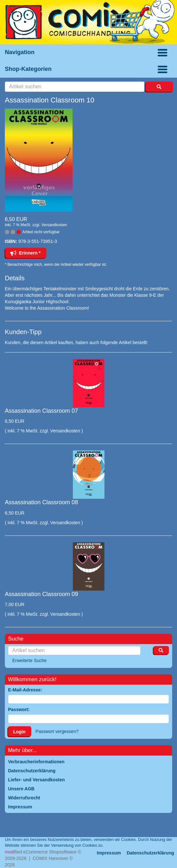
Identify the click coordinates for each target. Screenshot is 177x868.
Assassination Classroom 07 (41, 411)
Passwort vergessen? (57, 731)
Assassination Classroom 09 (41, 594)
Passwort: (19, 709)
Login (19, 732)
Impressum (109, 853)
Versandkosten (54, 225)
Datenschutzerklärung (150, 853)
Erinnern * (25, 253)
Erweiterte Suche (30, 661)
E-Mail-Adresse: (25, 690)
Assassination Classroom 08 (41, 502)
